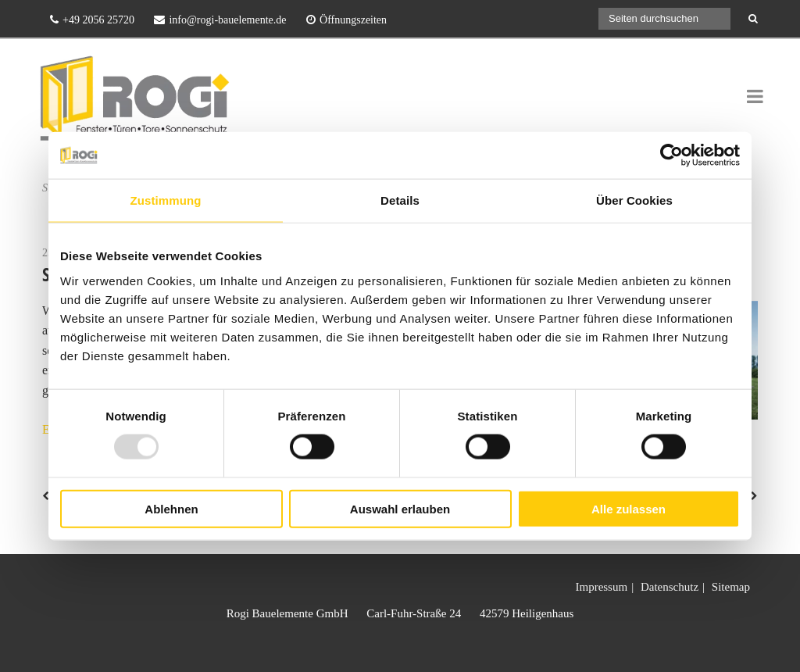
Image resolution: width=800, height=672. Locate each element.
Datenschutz (670, 587)
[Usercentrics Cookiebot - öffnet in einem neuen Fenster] (671, 155)
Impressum (601, 587)
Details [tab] (400, 200)
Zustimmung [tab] (166, 200)
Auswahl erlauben (400, 508)
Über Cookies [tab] (634, 200)
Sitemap (731, 587)
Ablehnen (171, 508)
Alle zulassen (629, 508)
